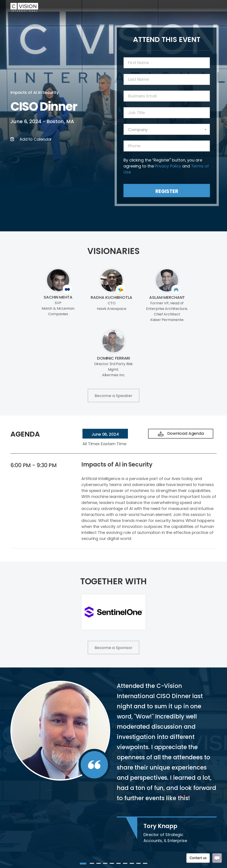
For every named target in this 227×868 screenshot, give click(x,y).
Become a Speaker (113, 396)
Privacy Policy (168, 166)
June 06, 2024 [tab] (105, 434)
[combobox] (167, 129)
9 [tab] (139, 864)
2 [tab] (92, 864)
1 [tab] (82, 864)
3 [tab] (99, 864)
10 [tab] (145, 864)
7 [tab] (125, 864)
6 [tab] (119, 864)
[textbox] (167, 130)
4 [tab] (105, 864)
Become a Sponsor (113, 648)
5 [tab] (112, 864)
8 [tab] (132, 864)
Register (167, 191)
